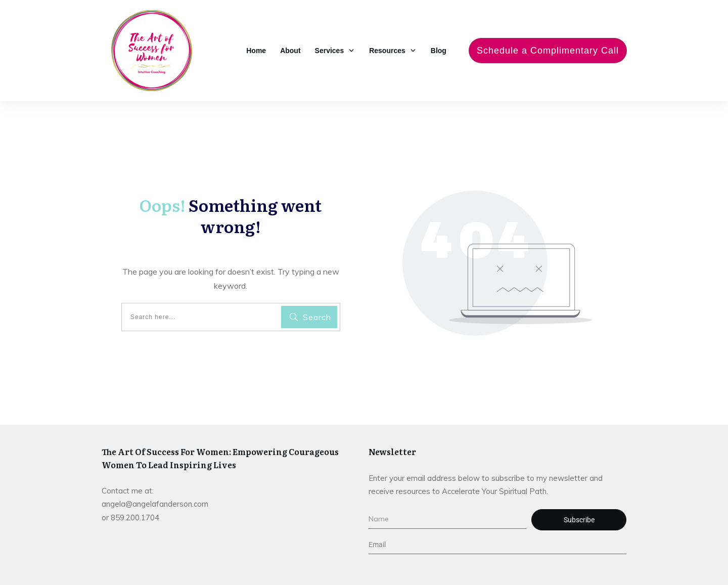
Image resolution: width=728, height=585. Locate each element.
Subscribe (579, 520)
